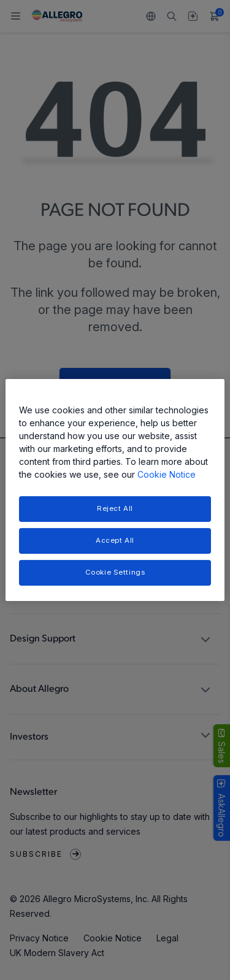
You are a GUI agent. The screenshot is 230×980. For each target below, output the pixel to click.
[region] (115, 490)
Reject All (115, 508)
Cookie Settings (115, 572)
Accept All (115, 540)
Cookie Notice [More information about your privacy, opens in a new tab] (167, 474)
